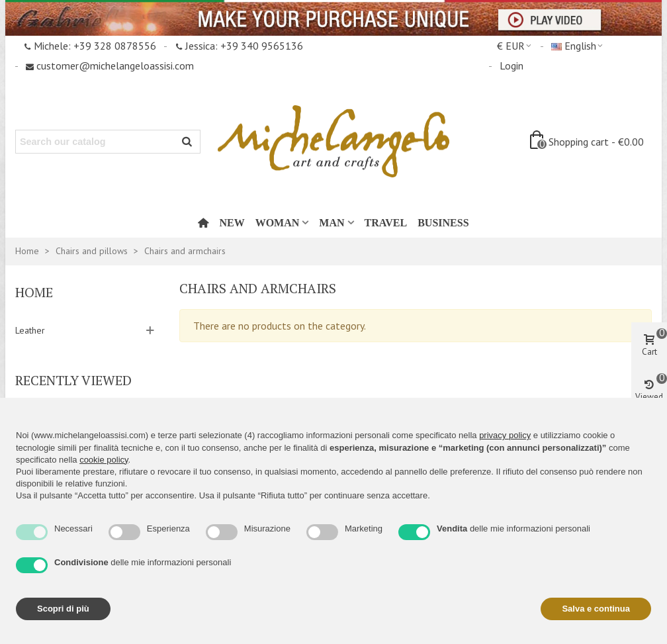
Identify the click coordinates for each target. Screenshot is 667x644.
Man (332, 223)
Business (443, 223)
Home (34, 292)
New (232, 223)
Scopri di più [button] (63, 609)
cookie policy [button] (104, 460)
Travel (386, 223)
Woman (278, 223)
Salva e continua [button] (596, 609)
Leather (30, 330)
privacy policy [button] (505, 435)
